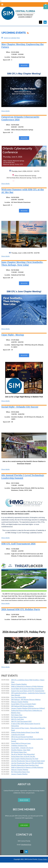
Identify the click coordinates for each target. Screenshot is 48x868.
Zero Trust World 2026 (18, 697)
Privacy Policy (43, 859)
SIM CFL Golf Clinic (18, 719)
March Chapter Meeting (19, 684)
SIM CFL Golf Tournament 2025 (21, 721)
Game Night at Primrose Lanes (21, 743)
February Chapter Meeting (20, 702)
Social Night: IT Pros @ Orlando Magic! (24, 704)
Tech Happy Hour (17, 715)
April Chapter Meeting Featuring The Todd (25, 759)
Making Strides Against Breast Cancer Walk (25, 732)
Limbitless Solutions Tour (19, 745)
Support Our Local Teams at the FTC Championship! (28, 691)
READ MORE (24, 800)
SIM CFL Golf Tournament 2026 (18, 544)
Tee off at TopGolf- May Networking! (23, 754)
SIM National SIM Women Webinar (22, 706)
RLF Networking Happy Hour (20, 772)
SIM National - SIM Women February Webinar (26, 699)
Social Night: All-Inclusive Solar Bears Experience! (27, 688)
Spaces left (7, 60)
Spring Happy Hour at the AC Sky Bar (23, 756)
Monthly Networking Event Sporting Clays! (25, 765)
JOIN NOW (24, 825)
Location (7, 57)
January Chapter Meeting (19, 774)
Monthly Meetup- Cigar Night (21, 750)
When (8, 52)
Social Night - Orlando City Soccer (20, 407)
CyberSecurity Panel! (18, 734)
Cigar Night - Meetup (13, 335)
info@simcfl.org (26, 845)
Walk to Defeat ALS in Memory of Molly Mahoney (27, 686)
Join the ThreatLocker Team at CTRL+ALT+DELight (27, 763)
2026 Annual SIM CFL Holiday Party (21, 609)
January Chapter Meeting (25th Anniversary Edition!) (28, 708)
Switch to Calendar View (12, 38)
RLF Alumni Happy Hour (19, 717)
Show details (5, 111)
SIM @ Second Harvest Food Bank (22, 737)
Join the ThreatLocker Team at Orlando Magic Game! (28, 761)
